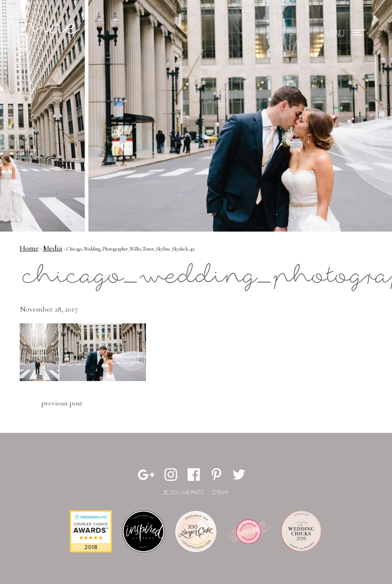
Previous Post (62, 403)
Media (53, 248)
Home (29, 248)
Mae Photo (51, 34)
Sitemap (220, 493)
